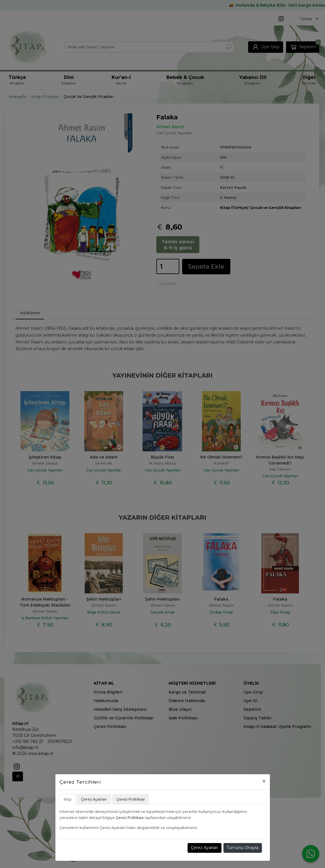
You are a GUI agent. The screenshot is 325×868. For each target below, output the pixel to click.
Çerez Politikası (130, 818)
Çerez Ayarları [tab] (94, 799)
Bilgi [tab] (68, 799)
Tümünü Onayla (243, 848)
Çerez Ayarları (204, 848)
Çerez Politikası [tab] (131, 799)
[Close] (264, 781)
